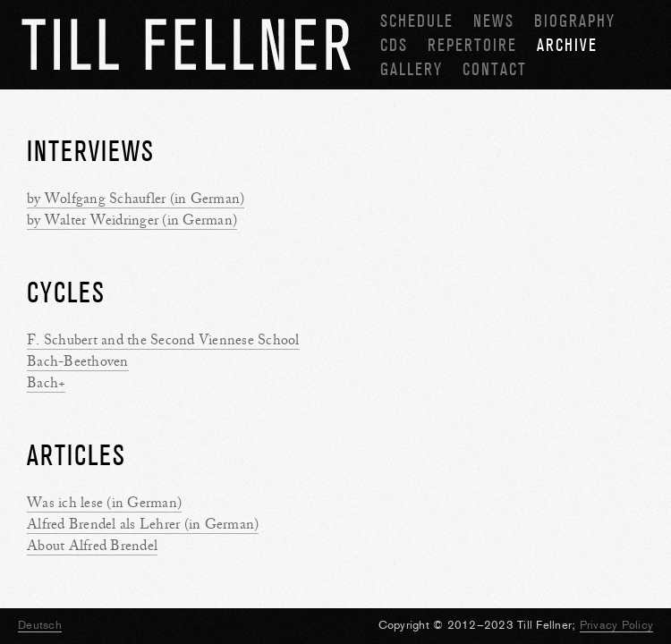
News (494, 21)
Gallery (412, 69)
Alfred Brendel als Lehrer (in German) (143, 524)
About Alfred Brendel (92, 546)
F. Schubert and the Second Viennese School (163, 340)
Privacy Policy (617, 625)
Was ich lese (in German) (104, 503)
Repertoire (472, 45)
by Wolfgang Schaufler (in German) (136, 199)
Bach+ (46, 383)
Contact (495, 69)
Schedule (417, 21)
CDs (394, 45)
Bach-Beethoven (78, 361)
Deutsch (40, 625)
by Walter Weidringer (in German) (132, 220)
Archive (567, 45)
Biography (575, 21)
